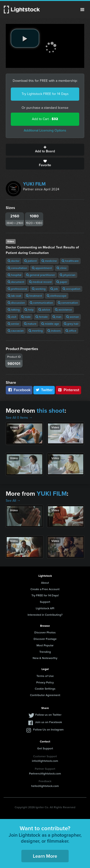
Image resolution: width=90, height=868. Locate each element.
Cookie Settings (45, 689)
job (54, 289)
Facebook (19, 390)
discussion (16, 303)
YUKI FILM (34, 184)
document (16, 282)
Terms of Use (45, 676)
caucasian (16, 331)
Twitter (44, 390)
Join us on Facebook (48, 722)
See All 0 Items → (19, 418)
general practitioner (41, 275)
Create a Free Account (45, 589)
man (57, 317)
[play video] (25, 38)
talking (14, 310)
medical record (40, 282)
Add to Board (45, 150)
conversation (68, 303)
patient (30, 261)
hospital (15, 275)
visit (12, 317)
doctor (14, 261)
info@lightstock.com (45, 761)
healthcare (70, 261)
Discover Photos (45, 632)
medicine (49, 261)
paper (62, 282)
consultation (17, 268)
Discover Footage (45, 639)
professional (17, 289)
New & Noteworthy (45, 658)
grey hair (71, 324)
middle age (50, 324)
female (42, 317)
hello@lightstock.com (45, 786)
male (26, 317)
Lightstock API (45, 608)
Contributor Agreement (45, 695)
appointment (42, 268)
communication (41, 303)
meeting (36, 331)
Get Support (45, 748)
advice (44, 310)
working (39, 289)
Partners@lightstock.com (45, 774)
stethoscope (57, 296)
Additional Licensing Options (45, 130)
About (45, 583)
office (71, 331)
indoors (54, 331)
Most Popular (45, 645)
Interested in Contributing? (45, 615)
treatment (34, 296)
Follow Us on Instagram (48, 730)
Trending (45, 652)
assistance (63, 310)
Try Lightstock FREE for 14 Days (45, 94)
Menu (82, 10)
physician (68, 275)
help (29, 310)
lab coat (14, 296)
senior (13, 324)
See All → (13, 501)
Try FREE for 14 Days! (45, 595)
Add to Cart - (45, 119)
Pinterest (68, 390)
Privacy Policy (45, 682)
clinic (62, 268)
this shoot (51, 411)
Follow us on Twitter (48, 715)
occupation (72, 289)
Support (45, 602)
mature (30, 324)
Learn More (45, 856)
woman (73, 317)
